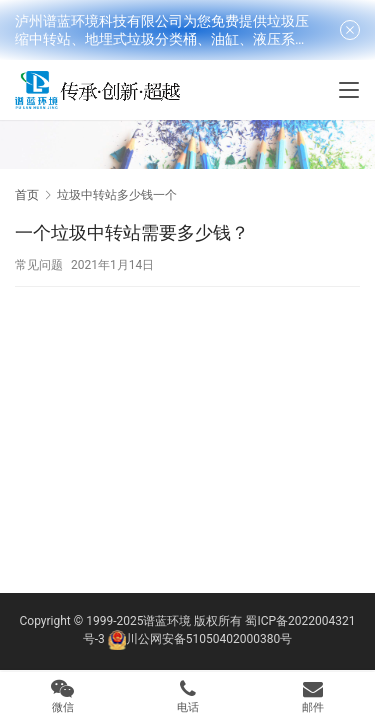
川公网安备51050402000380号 (209, 639)
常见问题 (39, 265)
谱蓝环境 (167, 621)
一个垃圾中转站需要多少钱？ (132, 232)
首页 (27, 195)
